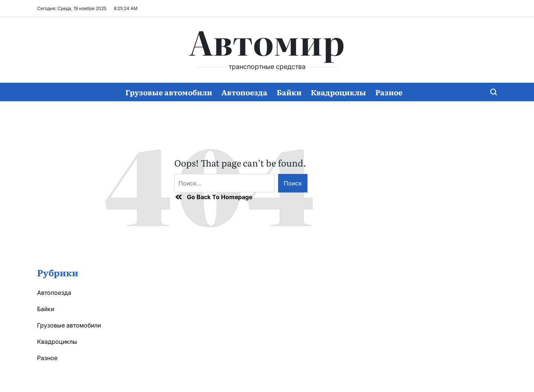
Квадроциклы (338, 92)
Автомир (267, 41)
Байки (289, 92)
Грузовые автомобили (169, 92)
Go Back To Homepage (213, 197)
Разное (389, 92)
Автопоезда (244, 92)
